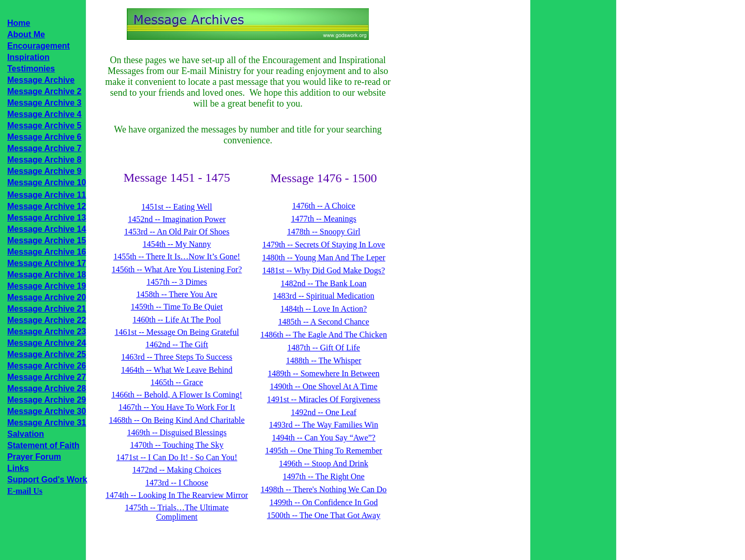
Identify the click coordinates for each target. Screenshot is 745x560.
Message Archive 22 (47, 320)
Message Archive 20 (47, 297)
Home (19, 23)
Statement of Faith (43, 445)
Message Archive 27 (47, 377)
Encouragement (39, 46)
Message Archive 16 (47, 252)
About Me (26, 34)
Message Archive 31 (47, 423)
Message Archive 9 (44, 171)
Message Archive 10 (47, 182)
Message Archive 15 (47, 240)
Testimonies (31, 69)
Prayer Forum (34, 457)
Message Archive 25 (47, 354)
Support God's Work (47, 480)
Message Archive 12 (47, 206)
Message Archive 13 (47, 218)
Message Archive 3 (44, 103)
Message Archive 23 (47, 331)
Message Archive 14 (47, 229)
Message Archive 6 (44, 137)
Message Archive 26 (47, 366)
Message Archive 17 (47, 263)
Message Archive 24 (47, 343)
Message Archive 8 (44, 160)
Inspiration (28, 57)
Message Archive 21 (47, 309)
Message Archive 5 (44, 126)
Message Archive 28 (47, 388)
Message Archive (41, 80)
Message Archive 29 (47, 400)
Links (18, 468)
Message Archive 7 (44, 148)
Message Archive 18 (47, 275)
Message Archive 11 (47, 195)
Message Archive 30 (47, 411)
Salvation (26, 434)
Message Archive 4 (44, 114)
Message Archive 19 (47, 286)
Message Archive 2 (44, 91)
